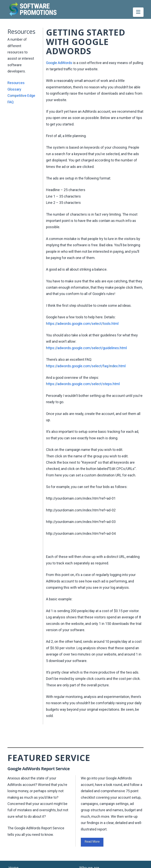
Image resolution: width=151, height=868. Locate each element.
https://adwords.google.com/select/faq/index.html (86, 366)
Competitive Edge (21, 96)
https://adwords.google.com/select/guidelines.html (86, 348)
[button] (138, 12)
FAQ (11, 102)
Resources (16, 83)
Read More (92, 842)
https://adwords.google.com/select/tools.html (82, 324)
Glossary (14, 89)
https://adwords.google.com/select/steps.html (83, 384)
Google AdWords (59, 63)
